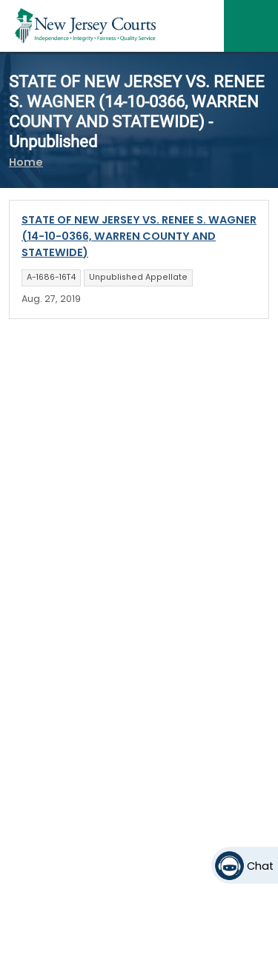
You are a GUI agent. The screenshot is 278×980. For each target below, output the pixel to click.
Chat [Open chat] (260, 866)
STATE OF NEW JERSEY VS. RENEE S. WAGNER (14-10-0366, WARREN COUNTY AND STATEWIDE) (139, 236)
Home (26, 162)
